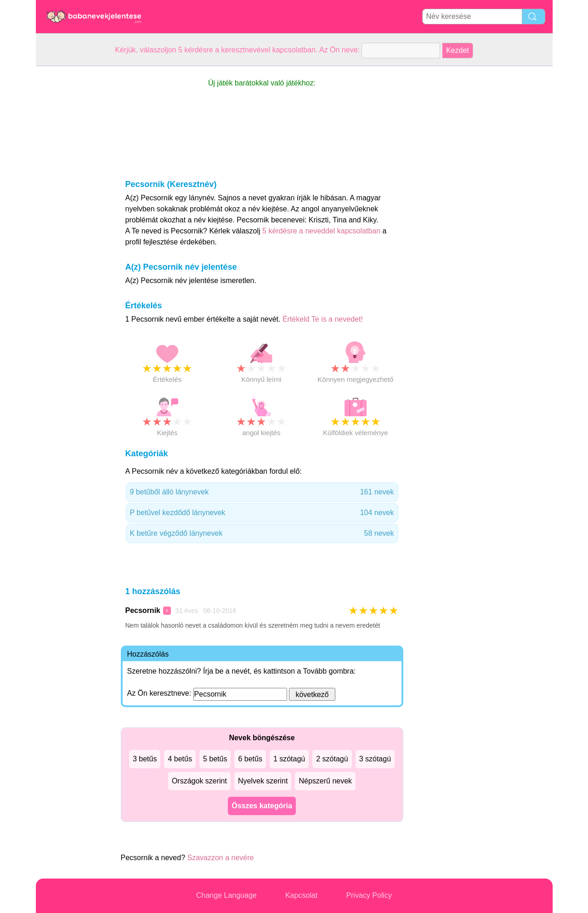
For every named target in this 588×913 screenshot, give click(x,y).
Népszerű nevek (325, 781)
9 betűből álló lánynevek (262, 492)
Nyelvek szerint (263, 781)
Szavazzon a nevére (220, 858)
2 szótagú (332, 759)
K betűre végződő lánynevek (262, 533)
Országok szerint (199, 781)
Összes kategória (262, 806)
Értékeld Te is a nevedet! (323, 319)
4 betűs (180, 759)
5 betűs (215, 759)
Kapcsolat (301, 895)
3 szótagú (375, 759)
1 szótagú (289, 759)
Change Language (226, 895)
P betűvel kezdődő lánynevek (262, 513)
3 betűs (145, 759)
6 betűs (250, 759)
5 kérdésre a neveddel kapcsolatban (322, 231)
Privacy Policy (369, 895)
